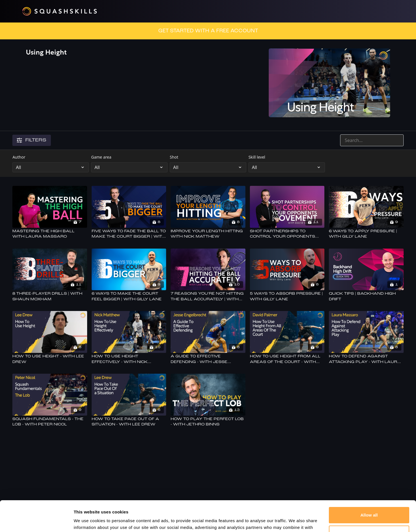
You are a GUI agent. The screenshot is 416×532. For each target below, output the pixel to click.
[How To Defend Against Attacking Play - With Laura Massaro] (366, 359)
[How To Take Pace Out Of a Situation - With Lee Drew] (129, 422)
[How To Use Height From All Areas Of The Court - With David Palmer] (287, 359)
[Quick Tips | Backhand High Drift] (366, 297)
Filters (32, 140)
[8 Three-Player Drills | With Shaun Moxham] (50, 297)
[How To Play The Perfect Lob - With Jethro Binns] (208, 422)
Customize (369, 505)
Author (19, 157)
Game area (101, 157)
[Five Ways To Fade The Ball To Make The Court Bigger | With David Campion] (129, 234)
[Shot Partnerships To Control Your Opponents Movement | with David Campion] (287, 234)
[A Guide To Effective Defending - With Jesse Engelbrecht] (208, 359)
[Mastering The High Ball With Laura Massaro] (50, 234)
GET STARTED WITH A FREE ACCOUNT (208, 31)
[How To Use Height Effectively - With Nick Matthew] (129, 359)
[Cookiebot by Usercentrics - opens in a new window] (36, 521)
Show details (87, 521)
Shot (174, 157)
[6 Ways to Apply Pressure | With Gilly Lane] (366, 234)
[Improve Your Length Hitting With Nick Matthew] (208, 234)
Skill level (257, 157)
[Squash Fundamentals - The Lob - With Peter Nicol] (50, 422)
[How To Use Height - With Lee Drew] (50, 359)
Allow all (369, 486)
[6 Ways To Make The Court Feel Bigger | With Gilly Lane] (129, 297)
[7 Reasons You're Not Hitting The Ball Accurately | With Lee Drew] (208, 297)
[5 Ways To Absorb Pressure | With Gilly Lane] (287, 297)
